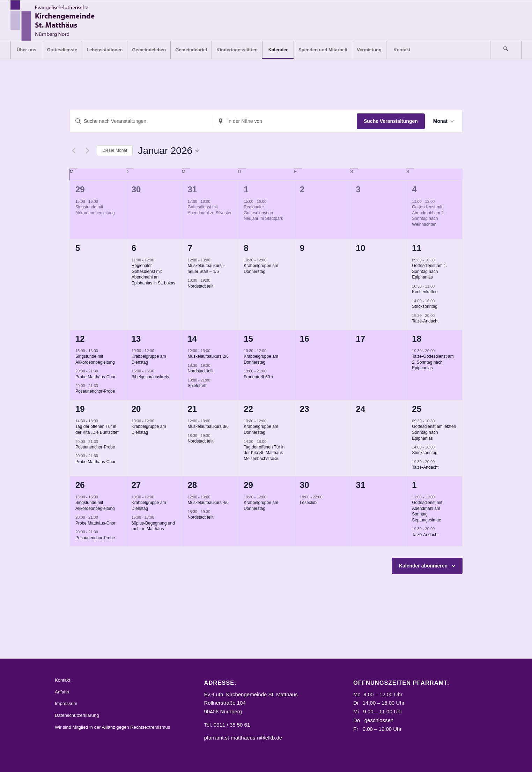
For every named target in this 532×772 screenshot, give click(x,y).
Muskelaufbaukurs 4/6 (208, 503)
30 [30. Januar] (305, 485)
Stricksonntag (425, 306)
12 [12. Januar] (80, 339)
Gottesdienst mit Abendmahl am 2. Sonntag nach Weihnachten (428, 216)
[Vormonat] (74, 151)
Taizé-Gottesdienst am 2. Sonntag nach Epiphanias (433, 362)
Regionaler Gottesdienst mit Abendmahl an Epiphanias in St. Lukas (153, 274)
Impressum (66, 703)
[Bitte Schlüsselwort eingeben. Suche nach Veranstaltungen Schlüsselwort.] (141, 121)
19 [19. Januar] (80, 409)
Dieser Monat (115, 150)
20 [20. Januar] (136, 409)
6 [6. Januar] (134, 248)
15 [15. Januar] (248, 339)
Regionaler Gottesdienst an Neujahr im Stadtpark (263, 213)
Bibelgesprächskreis (150, 377)
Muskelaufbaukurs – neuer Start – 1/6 (206, 269)
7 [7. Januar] (190, 248)
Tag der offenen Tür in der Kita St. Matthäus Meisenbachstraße (264, 453)
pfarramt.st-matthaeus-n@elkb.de (243, 738)
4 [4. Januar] (414, 189)
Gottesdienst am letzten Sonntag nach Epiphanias (434, 432)
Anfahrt (62, 692)
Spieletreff (197, 386)
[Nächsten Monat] (87, 151)
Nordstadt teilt (200, 286)
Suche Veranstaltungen (391, 121)
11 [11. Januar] (417, 248)
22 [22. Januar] (248, 409)
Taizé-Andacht (425, 321)
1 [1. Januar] (246, 189)
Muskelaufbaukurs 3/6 (208, 426)
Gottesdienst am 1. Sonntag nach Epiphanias (430, 271)
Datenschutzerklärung (77, 715)
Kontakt (62, 680)
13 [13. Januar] (136, 339)
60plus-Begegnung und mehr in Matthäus (153, 526)
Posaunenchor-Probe (95, 391)
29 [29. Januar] (248, 485)
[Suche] (506, 50)
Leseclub (308, 503)
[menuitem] (26, 50)
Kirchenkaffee (425, 292)
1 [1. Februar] (414, 485)
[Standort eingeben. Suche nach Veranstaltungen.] (285, 121)
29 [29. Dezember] (80, 189)
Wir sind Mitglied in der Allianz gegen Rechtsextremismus (112, 727)
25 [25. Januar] (417, 409)
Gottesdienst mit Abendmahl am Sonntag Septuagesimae (427, 511)
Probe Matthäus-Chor (95, 377)
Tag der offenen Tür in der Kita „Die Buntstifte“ (97, 429)
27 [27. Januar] (136, 485)
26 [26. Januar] (80, 485)
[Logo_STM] (55, 21)
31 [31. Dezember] (192, 189)
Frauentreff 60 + (259, 377)
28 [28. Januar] (192, 485)
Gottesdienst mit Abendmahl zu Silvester (209, 210)
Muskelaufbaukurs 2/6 (208, 356)
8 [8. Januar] (246, 248)
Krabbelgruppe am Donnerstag (261, 269)
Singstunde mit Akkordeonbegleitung (95, 210)
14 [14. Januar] (192, 339)
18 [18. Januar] (417, 339)
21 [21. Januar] (192, 409)
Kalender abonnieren (423, 566)
